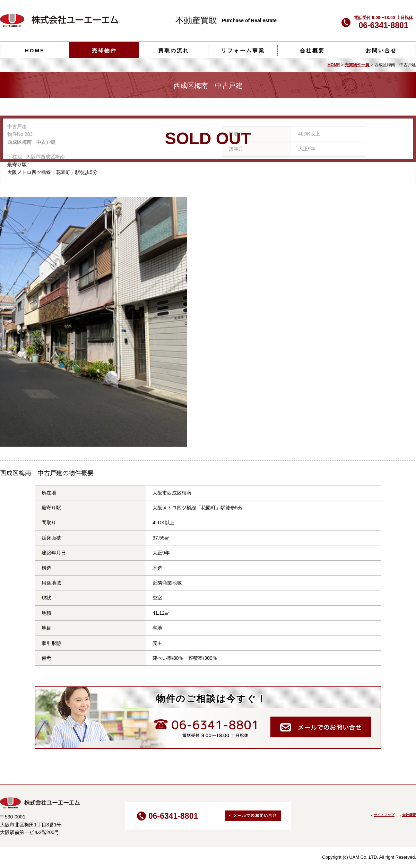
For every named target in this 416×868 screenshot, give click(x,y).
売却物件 (104, 50)
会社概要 (312, 50)
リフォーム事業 (243, 50)
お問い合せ (381, 50)
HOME (35, 50)
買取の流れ (174, 50)
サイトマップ (384, 815)
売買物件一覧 (357, 65)
